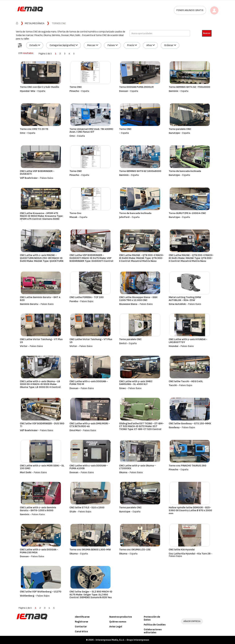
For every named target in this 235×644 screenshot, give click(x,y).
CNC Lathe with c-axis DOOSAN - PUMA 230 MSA (39, 551)
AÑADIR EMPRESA (192, 621)
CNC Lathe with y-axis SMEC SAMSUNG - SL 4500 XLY (136, 383)
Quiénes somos (118, 622)
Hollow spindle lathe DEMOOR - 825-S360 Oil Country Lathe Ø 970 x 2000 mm (190, 510)
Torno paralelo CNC (180, 129)
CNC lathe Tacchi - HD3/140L (186, 381)
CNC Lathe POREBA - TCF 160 (87, 297)
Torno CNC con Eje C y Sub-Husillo (39, 87)
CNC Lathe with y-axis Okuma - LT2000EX (137, 467)
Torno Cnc (75, 213)
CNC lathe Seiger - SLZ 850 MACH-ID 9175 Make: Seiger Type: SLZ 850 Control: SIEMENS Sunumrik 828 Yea (91, 595)
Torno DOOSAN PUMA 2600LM (136, 87)
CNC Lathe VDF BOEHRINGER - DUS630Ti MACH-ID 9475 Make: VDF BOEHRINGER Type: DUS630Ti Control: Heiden (92, 260)
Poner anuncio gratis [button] (190, 10)
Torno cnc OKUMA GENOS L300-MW (90, 550)
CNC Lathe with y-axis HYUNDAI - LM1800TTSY (188, 341)
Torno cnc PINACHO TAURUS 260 (188, 466)
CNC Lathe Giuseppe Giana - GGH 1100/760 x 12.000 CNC (138, 299)
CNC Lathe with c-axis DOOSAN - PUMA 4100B (89, 467)
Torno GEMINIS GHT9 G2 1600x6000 (140, 171)
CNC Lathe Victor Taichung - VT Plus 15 (41, 341)
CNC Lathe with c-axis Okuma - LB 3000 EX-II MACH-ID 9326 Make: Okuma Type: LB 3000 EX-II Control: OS (40, 386)
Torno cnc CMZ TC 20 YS (34, 129)
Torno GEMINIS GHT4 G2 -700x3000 (189, 87)
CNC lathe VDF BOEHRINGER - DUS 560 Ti (42, 425)
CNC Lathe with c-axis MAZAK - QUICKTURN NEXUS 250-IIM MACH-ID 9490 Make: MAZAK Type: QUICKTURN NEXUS (42, 260)
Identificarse (82, 617)
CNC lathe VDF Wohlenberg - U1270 (41, 592)
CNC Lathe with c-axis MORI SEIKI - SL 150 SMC (42, 467)
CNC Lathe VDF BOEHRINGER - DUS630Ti (37, 173)
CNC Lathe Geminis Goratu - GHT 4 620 (40, 299)
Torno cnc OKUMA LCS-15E (135, 550)
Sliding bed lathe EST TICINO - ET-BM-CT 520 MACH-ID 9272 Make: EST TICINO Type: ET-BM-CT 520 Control (141, 426)
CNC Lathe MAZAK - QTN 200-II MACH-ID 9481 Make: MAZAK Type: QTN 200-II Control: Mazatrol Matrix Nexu (191, 258)
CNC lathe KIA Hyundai (182, 550)
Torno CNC (76, 87)
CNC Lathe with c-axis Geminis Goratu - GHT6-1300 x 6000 (38, 509)
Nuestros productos (121, 617)
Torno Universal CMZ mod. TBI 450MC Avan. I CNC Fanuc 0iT (91, 131)
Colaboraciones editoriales (153, 631)
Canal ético (81, 632)
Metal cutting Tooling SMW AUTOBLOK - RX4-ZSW (185, 299)
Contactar (81, 627)
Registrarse (82, 622)
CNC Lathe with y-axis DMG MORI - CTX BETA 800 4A (90, 425)
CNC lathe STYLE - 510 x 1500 (87, 508)
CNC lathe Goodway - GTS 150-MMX (190, 424)
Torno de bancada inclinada (185, 171)
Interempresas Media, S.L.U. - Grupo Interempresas (122, 640)
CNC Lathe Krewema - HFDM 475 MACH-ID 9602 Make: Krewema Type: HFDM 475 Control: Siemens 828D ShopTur (42, 218)
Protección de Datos (152, 618)
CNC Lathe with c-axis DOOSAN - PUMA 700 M (89, 383)
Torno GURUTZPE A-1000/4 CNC (187, 213)
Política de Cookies (155, 625)
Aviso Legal (116, 627)
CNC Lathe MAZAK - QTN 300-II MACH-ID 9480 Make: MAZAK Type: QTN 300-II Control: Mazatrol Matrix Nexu (141, 258)
